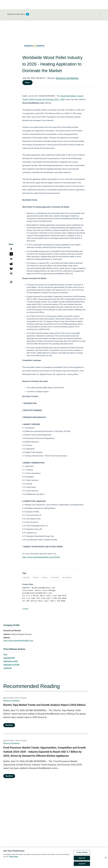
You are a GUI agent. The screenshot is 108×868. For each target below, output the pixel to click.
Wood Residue (67, 577)
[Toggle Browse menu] (99, 14)
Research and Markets (67, 78)
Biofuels (36, 577)
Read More (9, 725)
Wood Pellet (55, 577)
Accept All (82, 865)
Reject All (82, 859)
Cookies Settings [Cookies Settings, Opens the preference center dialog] (82, 853)
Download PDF (9, 658)
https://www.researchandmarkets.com (18, 641)
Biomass (45, 577)
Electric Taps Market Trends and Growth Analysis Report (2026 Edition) (45, 705)
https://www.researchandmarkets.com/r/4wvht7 (41, 557)
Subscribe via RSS (11, 661)
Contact (25, 609)
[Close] (106, 859)
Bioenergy (26, 577)
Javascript (8, 668)
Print (5, 654)
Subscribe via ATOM (11, 665)
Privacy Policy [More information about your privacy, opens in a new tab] (14, 858)
